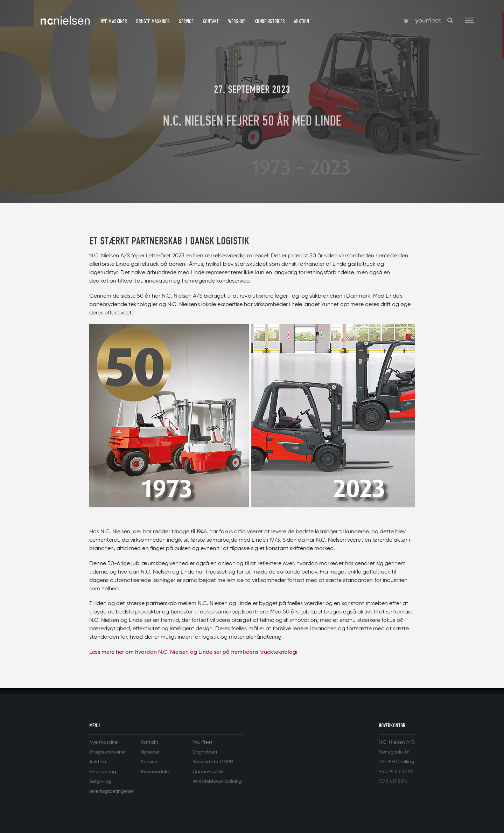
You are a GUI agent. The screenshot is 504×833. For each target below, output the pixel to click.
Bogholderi (205, 752)
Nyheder (150, 752)
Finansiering (103, 772)
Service (186, 21)
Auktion (302, 21)
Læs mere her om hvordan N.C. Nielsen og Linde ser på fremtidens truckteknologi (193, 652)
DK (406, 21)
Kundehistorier (270, 21)
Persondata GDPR (213, 762)
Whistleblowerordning (217, 782)
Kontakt (211, 21)
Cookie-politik (208, 772)
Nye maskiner (114, 21)
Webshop (237, 21)
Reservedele (155, 772)
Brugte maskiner (153, 21)
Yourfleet (202, 742)
